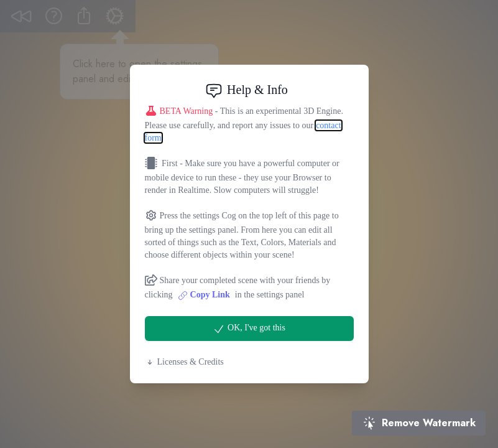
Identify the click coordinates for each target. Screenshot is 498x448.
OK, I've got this (249, 329)
